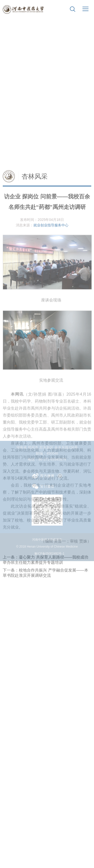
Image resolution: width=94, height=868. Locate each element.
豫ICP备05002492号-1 (49, 554)
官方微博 (43, 476)
